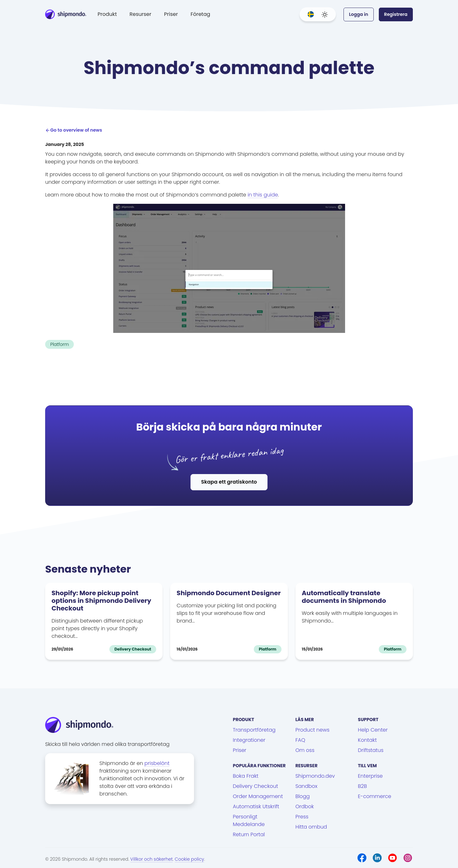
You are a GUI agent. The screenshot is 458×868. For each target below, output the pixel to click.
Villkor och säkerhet (152, 859)
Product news (312, 730)
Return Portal (249, 834)
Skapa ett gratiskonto (229, 482)
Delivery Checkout (255, 786)
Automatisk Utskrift (256, 806)
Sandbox (306, 786)
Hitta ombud (311, 827)
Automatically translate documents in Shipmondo (344, 597)
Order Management (258, 796)
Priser (171, 14)
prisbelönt (157, 763)
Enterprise (370, 776)
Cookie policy (189, 859)
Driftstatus (371, 750)
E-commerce (375, 796)
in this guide (263, 195)
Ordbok (305, 806)
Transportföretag (254, 730)
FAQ (300, 740)
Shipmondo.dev (315, 776)
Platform (59, 344)
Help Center (373, 730)
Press (302, 817)
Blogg (303, 796)
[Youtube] (392, 858)
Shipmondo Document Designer (229, 593)
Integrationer (249, 740)
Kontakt (367, 740)
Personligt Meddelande (249, 820)
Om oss (305, 750)
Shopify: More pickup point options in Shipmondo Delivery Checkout (101, 601)
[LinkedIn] (377, 858)
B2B (362, 786)
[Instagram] (408, 858)
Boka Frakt (246, 776)
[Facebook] (362, 858)
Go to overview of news (74, 130)
